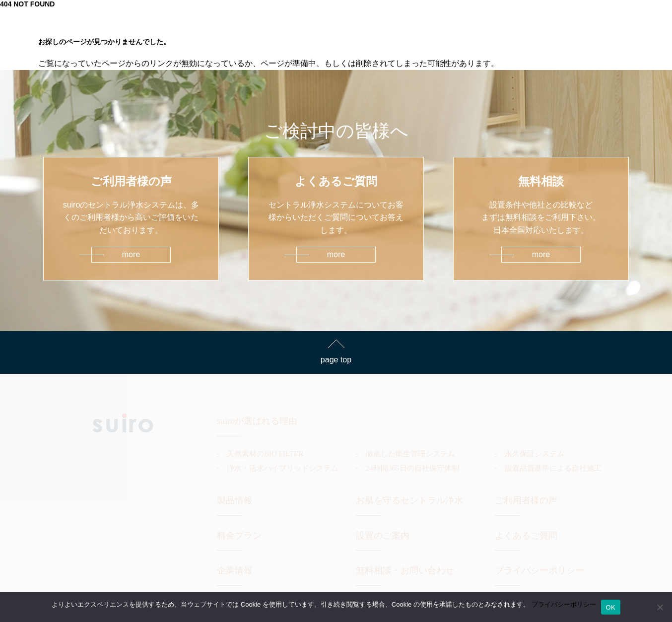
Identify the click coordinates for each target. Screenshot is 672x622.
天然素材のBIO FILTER (265, 454)
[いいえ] (660, 607)
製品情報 (235, 500)
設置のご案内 (383, 536)
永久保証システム (535, 454)
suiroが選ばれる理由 (257, 421)
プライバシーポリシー (539, 570)
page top (336, 360)
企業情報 (235, 570)
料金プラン (239, 536)
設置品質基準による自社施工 (553, 468)
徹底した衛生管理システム (410, 454)
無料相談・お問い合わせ (405, 570)
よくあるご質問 (526, 536)
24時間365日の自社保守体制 (412, 468)
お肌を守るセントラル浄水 (409, 500)
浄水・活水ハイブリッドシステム (283, 468)
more (131, 254)
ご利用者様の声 (526, 500)
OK (611, 607)
